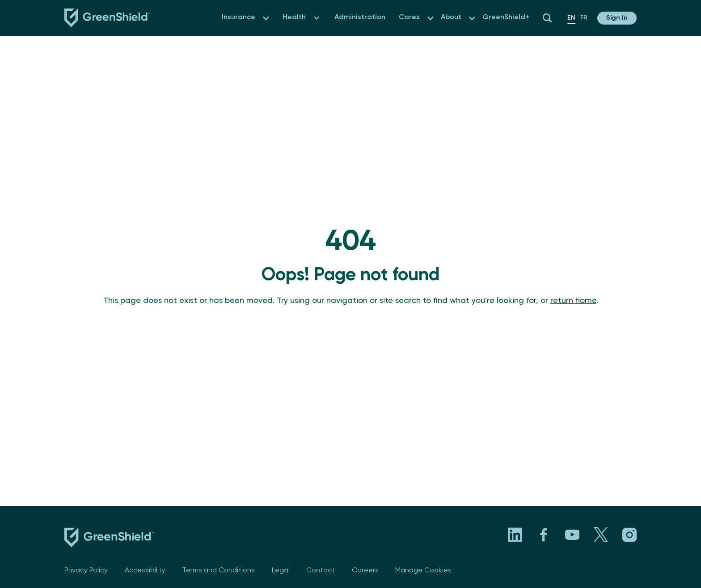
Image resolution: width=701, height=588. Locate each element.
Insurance (239, 17)
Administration (360, 17)
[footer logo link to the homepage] (109, 539)
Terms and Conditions (218, 571)
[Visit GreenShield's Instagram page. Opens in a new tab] (629, 535)
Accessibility (145, 571)
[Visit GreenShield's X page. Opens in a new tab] (601, 535)
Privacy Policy (86, 571)
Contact (321, 571)
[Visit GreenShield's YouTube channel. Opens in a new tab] (572, 535)
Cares (409, 17)
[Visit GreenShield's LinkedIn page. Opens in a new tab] (515, 535)
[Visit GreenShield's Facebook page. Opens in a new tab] (544, 535)
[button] (266, 18)
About (451, 17)
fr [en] (584, 18)
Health (294, 17)
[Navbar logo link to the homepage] (107, 18)
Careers (365, 571)
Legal (281, 571)
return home (573, 301)
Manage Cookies (423, 571)
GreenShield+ (506, 17)
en (571, 18)
